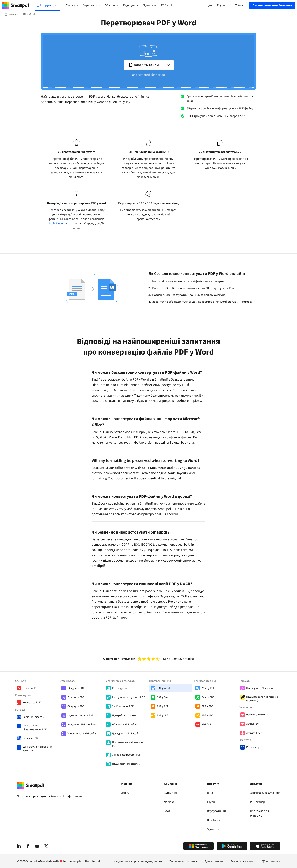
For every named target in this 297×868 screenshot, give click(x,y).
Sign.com (213, 829)
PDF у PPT (163, 706)
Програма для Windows (259, 813)
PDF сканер (253, 747)
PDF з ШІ (166, 5)
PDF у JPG (163, 715)
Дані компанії (214, 861)
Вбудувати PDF (217, 811)
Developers (214, 820)
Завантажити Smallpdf (265, 793)
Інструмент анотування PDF (128, 697)
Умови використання (183, 861)
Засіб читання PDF (123, 706)
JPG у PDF (207, 715)
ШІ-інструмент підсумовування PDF (35, 728)
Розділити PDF (76, 697)
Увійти (239, 5)
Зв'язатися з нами (242, 861)
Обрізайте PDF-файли (125, 725)
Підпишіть (150, 5)
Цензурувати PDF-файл (126, 734)
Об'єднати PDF (76, 688)
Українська (271, 861)
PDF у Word (163, 688)
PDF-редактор (120, 688)
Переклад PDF (31, 738)
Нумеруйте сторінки (124, 715)
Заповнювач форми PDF (126, 755)
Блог (167, 811)
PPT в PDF (207, 706)
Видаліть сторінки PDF (80, 715)
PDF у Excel (163, 697)
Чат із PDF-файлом (33, 717)
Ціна (210, 793)
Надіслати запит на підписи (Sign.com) (262, 699)
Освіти (125, 793)
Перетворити (91, 5)
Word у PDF (208, 688)
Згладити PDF (254, 733)
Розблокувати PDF (257, 715)
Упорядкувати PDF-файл (82, 734)
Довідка (169, 802)
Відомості (170, 793)
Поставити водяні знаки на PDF (128, 744)
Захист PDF (253, 724)
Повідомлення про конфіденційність (137, 861)
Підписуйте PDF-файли (259, 688)
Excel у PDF (208, 697)
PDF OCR (206, 725)
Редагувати (131, 5)
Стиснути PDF (31, 688)
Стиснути (72, 5)
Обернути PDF (76, 706)
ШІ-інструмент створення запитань (38, 749)
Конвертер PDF (32, 703)
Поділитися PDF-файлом (126, 764)
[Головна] (11, 14)
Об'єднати (112, 5)
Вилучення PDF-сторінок (82, 725)
